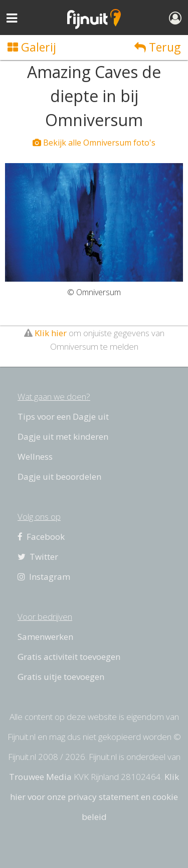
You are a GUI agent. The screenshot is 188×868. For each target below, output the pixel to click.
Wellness (35, 457)
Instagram (44, 577)
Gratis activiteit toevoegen (69, 657)
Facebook (41, 537)
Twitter (38, 557)
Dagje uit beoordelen (59, 477)
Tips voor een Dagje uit (63, 416)
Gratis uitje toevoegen (61, 677)
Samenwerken (45, 637)
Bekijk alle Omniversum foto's (94, 143)
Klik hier (51, 333)
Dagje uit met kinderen (63, 437)
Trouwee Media (40, 777)
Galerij (32, 47)
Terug (157, 47)
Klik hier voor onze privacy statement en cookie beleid (95, 797)
